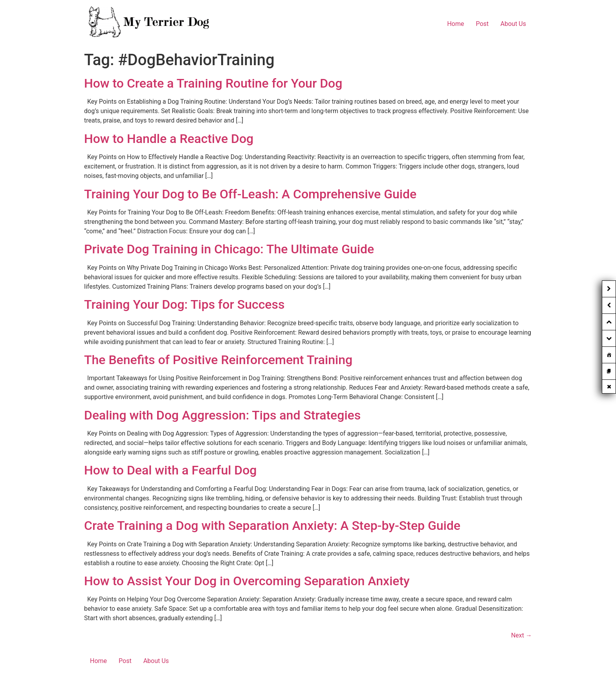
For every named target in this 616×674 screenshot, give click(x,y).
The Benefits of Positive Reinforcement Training (218, 360)
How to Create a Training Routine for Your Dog (213, 83)
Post (482, 24)
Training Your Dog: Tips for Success (184, 304)
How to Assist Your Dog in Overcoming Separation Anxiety (247, 581)
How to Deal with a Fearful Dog (170, 470)
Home (456, 24)
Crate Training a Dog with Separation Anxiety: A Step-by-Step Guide (272, 526)
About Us (513, 24)
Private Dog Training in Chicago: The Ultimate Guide (229, 249)
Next (522, 635)
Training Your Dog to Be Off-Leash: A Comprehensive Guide (250, 194)
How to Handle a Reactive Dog (169, 139)
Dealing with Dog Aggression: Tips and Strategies (222, 415)
